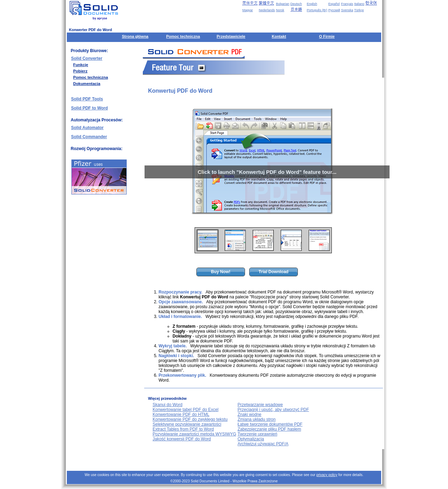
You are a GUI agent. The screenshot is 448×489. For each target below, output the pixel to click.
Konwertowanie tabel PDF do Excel (185, 410)
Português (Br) (317, 10)
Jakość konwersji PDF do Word (182, 439)
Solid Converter (87, 58)
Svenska (347, 10)
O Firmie (327, 36)
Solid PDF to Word (89, 108)
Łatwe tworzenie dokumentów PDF (270, 424)
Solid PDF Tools (87, 99)
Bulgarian (282, 4)
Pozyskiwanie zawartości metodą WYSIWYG (194, 434)
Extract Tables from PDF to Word (183, 429)
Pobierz (80, 71)
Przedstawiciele (231, 36)
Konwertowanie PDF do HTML (181, 414)
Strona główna (135, 36)
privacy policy (327, 475)
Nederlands (267, 10)
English (312, 4)
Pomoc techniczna (183, 36)
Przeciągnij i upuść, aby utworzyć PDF (273, 410)
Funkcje (81, 65)
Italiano (359, 4)
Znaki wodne (250, 414)
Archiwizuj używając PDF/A (263, 444)
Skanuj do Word (167, 405)
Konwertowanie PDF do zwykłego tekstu (190, 419)
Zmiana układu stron (257, 419)
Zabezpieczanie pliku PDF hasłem (269, 429)
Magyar (247, 10)
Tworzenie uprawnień (257, 434)
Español (334, 4)
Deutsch (296, 4)
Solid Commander (89, 137)
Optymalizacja (251, 439)
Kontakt (279, 36)
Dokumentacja (87, 84)
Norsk (280, 10)
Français (347, 4)
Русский (334, 10)
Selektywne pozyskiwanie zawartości (187, 424)
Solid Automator (87, 128)
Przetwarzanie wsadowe (260, 405)
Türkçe (359, 10)
